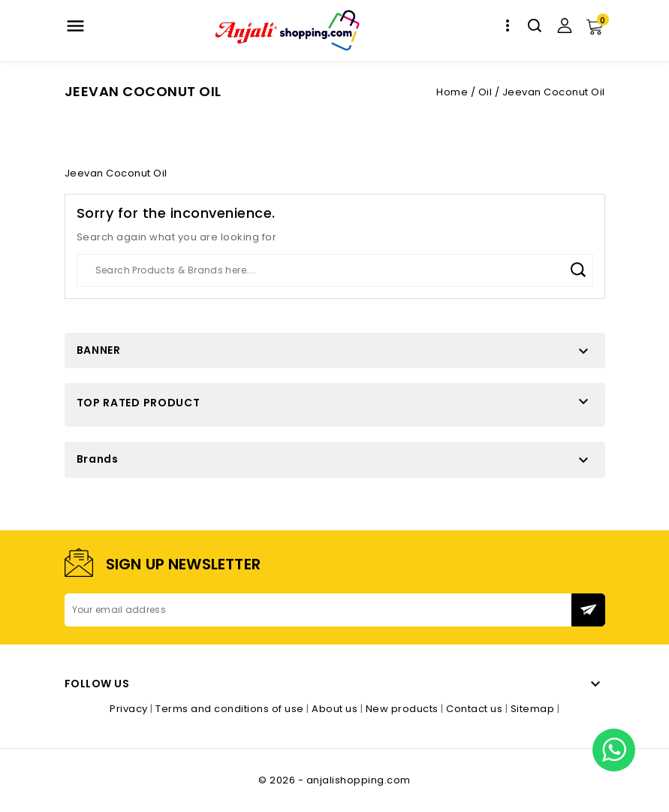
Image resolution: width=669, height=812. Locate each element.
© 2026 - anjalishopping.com (334, 780)
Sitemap (534, 709)
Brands (98, 459)
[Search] (335, 270)
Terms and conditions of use (231, 709)
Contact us (476, 709)
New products (404, 709)
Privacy (130, 709)
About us (336, 709)
